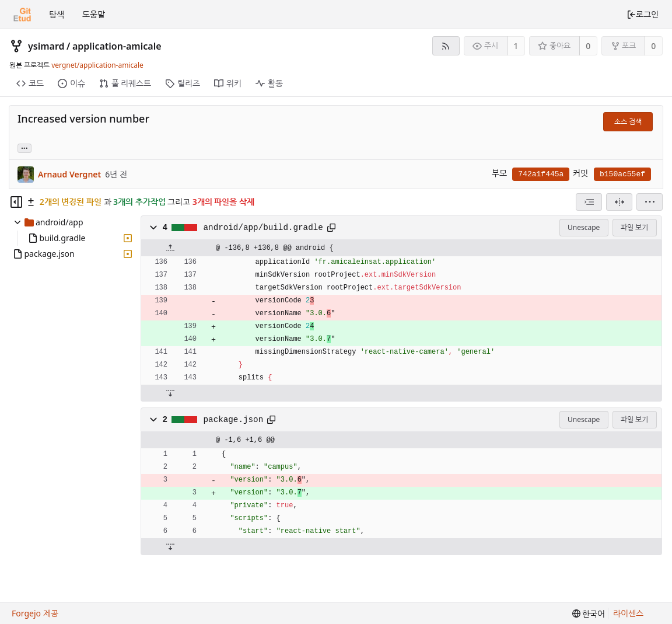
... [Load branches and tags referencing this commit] (24, 147)
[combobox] (589, 202)
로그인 (643, 14)
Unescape (584, 227)
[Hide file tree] (16, 202)
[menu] (650, 202)
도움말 (94, 14)
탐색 (57, 14)
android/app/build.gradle (263, 228)
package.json (234, 420)
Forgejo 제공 (35, 613)
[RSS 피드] (446, 46)
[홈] (22, 15)
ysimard (46, 46)
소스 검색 (628, 122)
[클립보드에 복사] (331, 228)
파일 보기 (634, 227)
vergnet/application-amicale (97, 65)
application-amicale (117, 46)
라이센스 (628, 613)
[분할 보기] (619, 202)
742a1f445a (541, 174)
